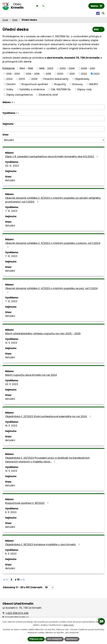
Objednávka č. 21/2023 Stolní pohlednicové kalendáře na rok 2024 (49, 416)
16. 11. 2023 (11, 426)
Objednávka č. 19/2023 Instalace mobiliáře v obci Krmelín (43, 544)
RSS (99, 29)
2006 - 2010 (88, 68)
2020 (60, 74)
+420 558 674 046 (17, 613)
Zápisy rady (84, 89)
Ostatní (11, 84)
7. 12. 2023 (11, 211)
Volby (10, 89)
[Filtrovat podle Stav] (53, 140)
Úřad (15, 20)
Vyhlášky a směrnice (32, 89)
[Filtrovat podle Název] (53, 107)
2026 (34, 79)
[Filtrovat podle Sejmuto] (53, 129)
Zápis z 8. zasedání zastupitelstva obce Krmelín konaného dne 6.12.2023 (52, 156)
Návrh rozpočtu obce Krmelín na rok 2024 (31, 375)
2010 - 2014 (13, 74)
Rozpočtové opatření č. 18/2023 (27, 503)
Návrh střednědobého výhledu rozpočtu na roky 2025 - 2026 (43, 334)
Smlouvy (77, 84)
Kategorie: (9, 68)
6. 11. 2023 (11, 512)
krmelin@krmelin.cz (17, 617)
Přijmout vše (36, 639)
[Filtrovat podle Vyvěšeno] (53, 118)
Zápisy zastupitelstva (19, 95)
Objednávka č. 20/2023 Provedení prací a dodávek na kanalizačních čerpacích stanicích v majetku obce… (47, 460)
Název (8, 102)
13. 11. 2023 (11, 471)
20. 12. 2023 (12, 166)
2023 (96, 74)
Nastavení (72, 639)
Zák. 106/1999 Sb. (61, 89)
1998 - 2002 (46, 68)
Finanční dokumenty (56, 79)
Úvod (5, 20)
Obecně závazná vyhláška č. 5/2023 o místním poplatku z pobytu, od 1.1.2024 (53, 245)
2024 (9, 79)
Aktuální (10, 180)
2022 (84, 74)
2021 (72, 74)
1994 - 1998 (26, 68)
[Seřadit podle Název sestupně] (14, 103)
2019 (48, 74)
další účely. (69, 625)
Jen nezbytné (55, 639)
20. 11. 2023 (12, 384)
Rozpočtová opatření (35, 84)
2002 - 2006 (67, 68)
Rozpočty (60, 84)
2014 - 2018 (33, 74)
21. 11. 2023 (11, 343)
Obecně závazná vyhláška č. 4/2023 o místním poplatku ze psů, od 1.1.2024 (51, 290)
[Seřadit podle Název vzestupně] (14, 102)
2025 (22, 79)
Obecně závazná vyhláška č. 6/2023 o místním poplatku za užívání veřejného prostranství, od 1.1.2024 (53, 200)
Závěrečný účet (48, 95)
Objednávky (82, 79)
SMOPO (93, 84)
